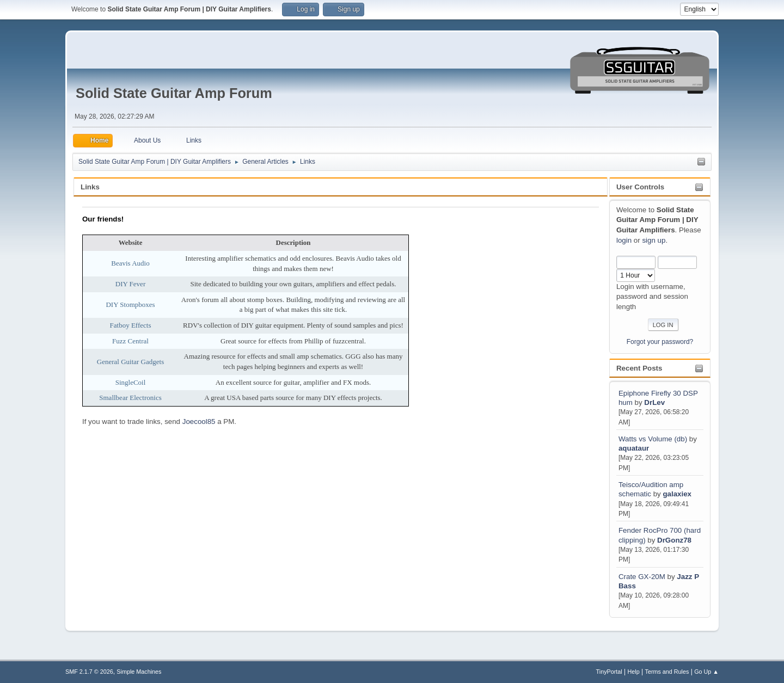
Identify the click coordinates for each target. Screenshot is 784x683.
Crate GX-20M (642, 577)
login (624, 240)
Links (90, 187)
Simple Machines (139, 672)
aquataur (634, 448)
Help (634, 672)
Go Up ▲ (706, 672)
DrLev (654, 402)
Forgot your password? (660, 342)
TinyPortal (609, 672)
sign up (654, 240)
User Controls (640, 187)
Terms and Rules (667, 672)
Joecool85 (199, 422)
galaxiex (677, 494)
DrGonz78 (674, 540)
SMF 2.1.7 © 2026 (89, 672)
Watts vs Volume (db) (653, 439)
